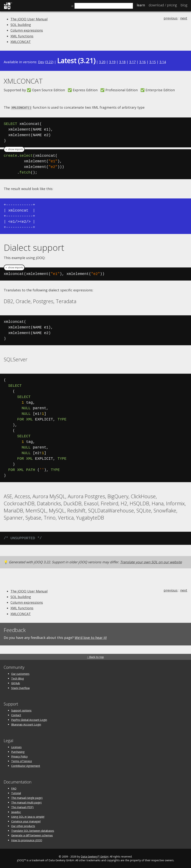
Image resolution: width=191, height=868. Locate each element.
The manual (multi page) (26, 802)
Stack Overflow (20, 688)
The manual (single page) (27, 798)
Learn (141, 5)
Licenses (16, 747)
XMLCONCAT (21, 42)
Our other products (23, 826)
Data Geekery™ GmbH (95, 856)
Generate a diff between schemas (32, 835)
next (184, 18)
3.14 (163, 62)
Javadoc (16, 812)
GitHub (16, 683)
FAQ (14, 788)
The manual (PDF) (22, 807)
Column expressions (27, 30)
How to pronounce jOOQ (27, 840)
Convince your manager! (26, 821)
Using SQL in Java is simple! (28, 816)
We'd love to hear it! (91, 637)
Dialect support (34, 247)
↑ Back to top (95, 657)
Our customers (20, 674)
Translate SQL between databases (33, 831)
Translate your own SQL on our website (151, 562)
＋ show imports (14, 149)
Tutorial (16, 793)
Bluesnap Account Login (26, 724)
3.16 (143, 62)
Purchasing (18, 752)
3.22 (49, 62)
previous (171, 18)
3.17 (132, 62)
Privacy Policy (19, 756)
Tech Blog (18, 678)
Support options (21, 710)
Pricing (163, 5)
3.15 (153, 62)
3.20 (102, 62)
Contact (16, 715)
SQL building (21, 25)
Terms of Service (22, 761)
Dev (41, 62)
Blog (184, 5)
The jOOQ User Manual (29, 19)
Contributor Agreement (26, 766)
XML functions (22, 36)
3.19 (112, 62)
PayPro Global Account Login (29, 720)
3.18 (122, 62)
